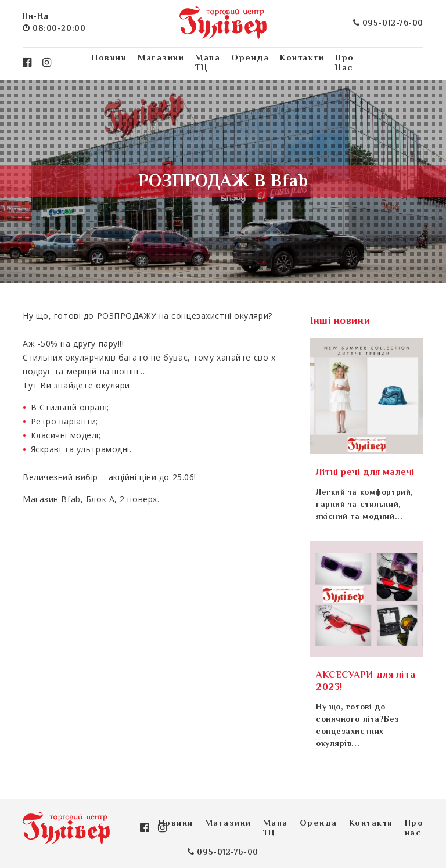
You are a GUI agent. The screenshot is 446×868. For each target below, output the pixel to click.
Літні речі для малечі (365, 473)
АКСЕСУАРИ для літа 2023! (366, 682)
